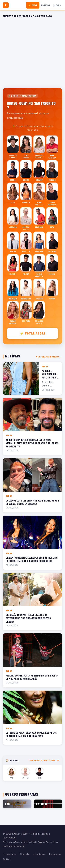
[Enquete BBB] (6, 5)
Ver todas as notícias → (49, 357)
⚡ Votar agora (32, 333)
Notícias (46, 5)
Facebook (39, 854)
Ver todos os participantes (44, 760)
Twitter (7, 859)
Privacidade (9, 854)
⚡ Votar (33, 5)
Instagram (55, 854)
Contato (25, 854)
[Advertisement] (32, 52)
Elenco (57, 5)
